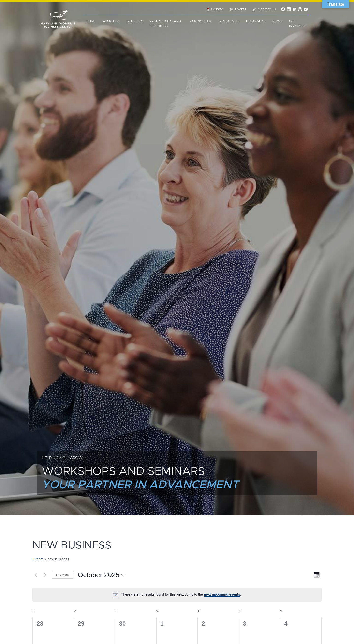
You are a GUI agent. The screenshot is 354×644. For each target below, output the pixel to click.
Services (135, 21)
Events (38, 559)
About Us (111, 21)
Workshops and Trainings (165, 24)
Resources (229, 21)
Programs (256, 21)
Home (91, 21)
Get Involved (298, 24)
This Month (63, 575)
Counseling (201, 21)
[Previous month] (35, 575)
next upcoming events (222, 594)
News (277, 21)
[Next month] (45, 575)
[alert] (177, 594)
